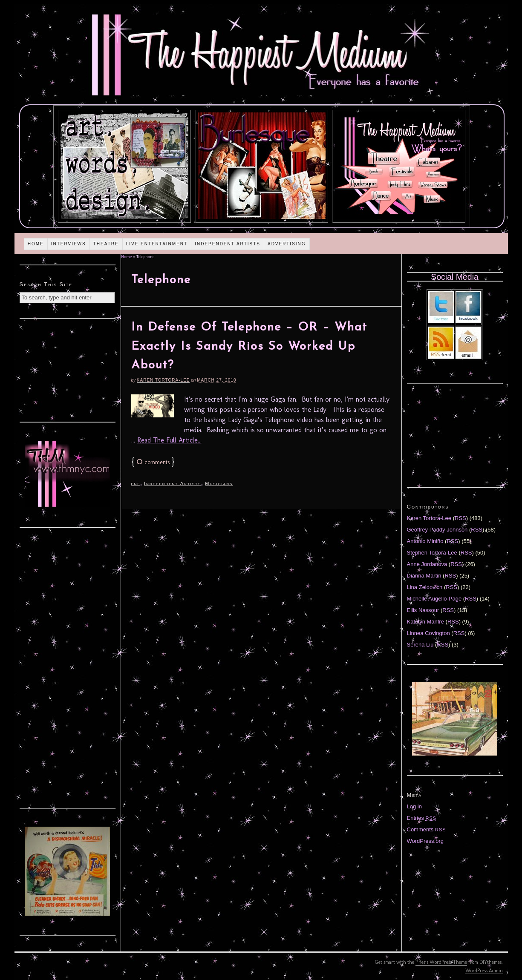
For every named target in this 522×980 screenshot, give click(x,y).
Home (36, 244)
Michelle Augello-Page (434, 599)
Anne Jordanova (427, 564)
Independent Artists (228, 244)
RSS (460, 518)
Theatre (106, 244)
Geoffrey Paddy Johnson (437, 530)
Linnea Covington (428, 633)
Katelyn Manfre (425, 622)
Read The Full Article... (169, 440)
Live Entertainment (157, 244)
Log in (414, 806)
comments (153, 462)
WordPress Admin (484, 971)
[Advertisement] (67, 369)
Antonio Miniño (425, 541)
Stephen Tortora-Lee (432, 553)
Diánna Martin (424, 576)
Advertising (287, 244)
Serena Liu (420, 645)
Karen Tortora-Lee (163, 380)
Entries (422, 818)
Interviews (69, 244)
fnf (136, 483)
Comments (427, 829)
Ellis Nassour (423, 610)
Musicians (219, 483)
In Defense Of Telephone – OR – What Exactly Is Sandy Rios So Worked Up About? (249, 347)
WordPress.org (425, 841)
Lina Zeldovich (425, 587)
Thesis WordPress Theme (441, 962)
